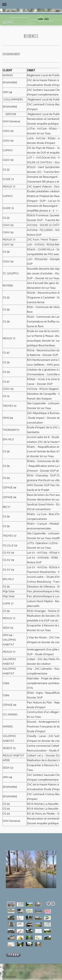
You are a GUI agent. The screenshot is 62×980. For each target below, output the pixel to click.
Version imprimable (14, 970)
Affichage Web (53, 973)
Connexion (55, 970)
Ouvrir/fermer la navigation (31, 4)
